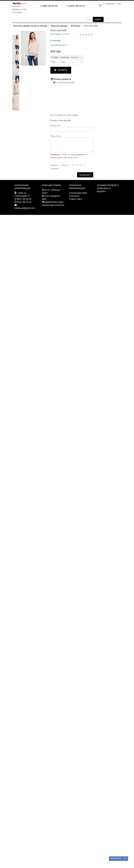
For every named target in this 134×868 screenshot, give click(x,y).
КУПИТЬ (61, 75)
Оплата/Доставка (55, 25)
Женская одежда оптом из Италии (30, 31)
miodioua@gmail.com (25, 213)
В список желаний (66, 88)
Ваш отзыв (56, 141)
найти (98, 19)
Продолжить (85, 180)
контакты (75, 201)
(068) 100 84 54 (50, 6)
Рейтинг (55, 171)
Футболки (75, 31)
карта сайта (76, 204)
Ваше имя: (56, 131)
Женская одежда (27, 19)
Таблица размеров (61, 85)
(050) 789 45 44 (77, 6)
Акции (20, 25)
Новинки (34, 25)
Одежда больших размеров (59, 19)
